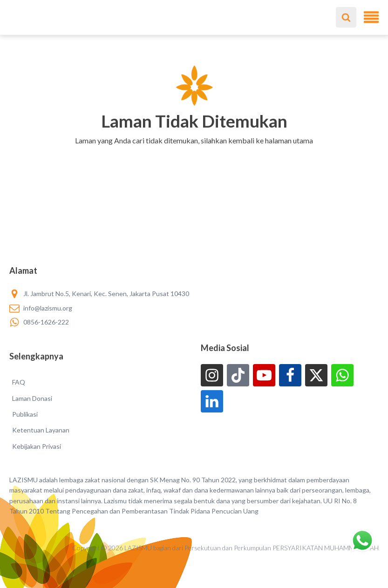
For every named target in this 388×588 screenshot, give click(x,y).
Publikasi (25, 414)
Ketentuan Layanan (41, 430)
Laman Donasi (32, 398)
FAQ (19, 382)
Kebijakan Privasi (37, 446)
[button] (194, 153)
